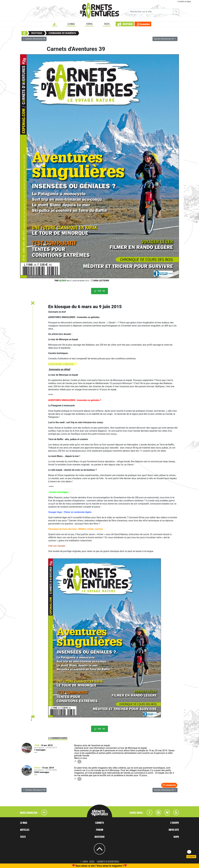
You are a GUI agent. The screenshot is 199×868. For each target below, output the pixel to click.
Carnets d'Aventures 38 (34, 39)
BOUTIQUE (128, 24)
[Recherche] (151, 12)
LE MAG (71, 24)
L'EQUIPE (175, 823)
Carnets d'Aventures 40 (165, 39)
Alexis (63, 281)
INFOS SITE (174, 830)
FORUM (100, 830)
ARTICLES (25, 830)
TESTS (107, 24)
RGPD (176, 837)
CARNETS (99, 823)
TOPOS (89, 24)
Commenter (169, 785)
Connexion (145, 24)
